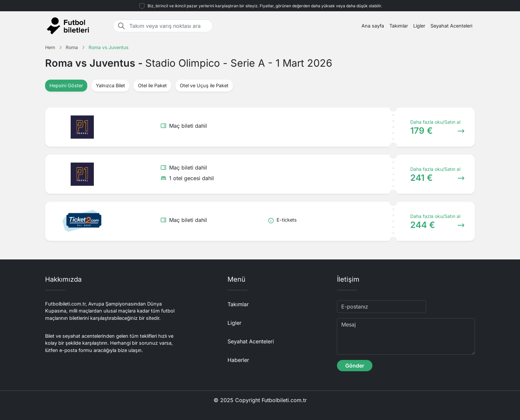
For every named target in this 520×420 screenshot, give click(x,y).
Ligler (419, 26)
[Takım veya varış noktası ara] (169, 26)
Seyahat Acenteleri (451, 26)
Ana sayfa (373, 26)
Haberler (238, 360)
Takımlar (399, 26)
